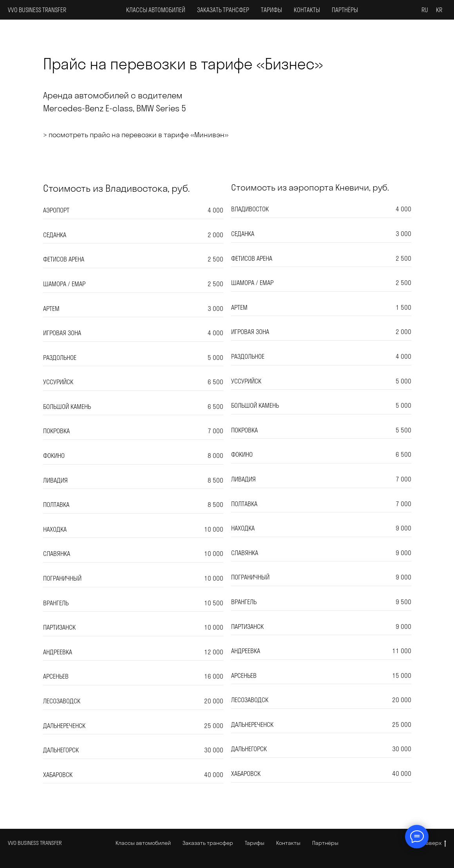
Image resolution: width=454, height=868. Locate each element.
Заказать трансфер (223, 10)
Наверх (434, 843)
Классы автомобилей (156, 10)
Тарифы (271, 10)
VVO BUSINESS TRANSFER (35, 843)
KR (439, 10)
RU (425, 10)
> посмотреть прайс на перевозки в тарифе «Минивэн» (136, 135)
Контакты (307, 10)
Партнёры (345, 10)
